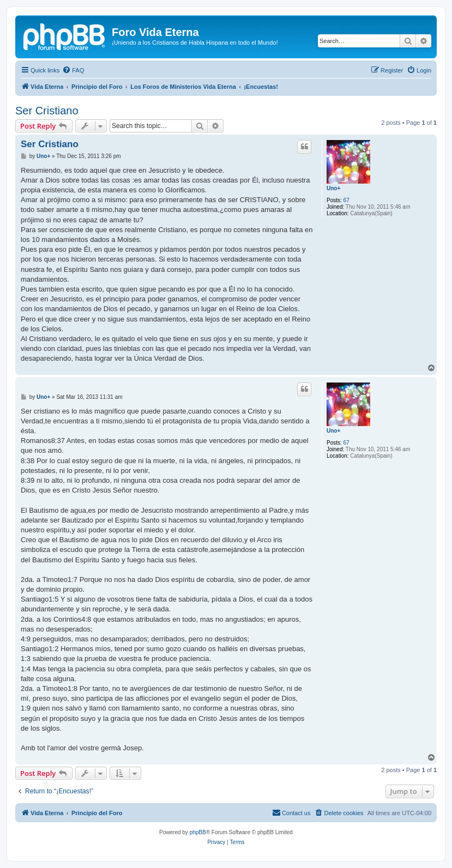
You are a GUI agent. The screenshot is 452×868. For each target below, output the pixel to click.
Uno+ (333, 188)
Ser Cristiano (47, 111)
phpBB (198, 832)
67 (346, 200)
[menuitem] (73, 70)
